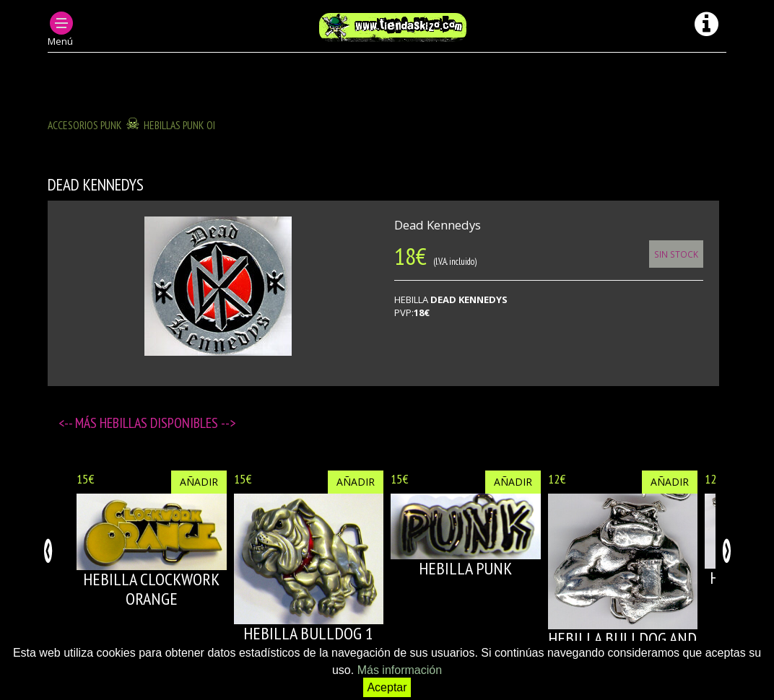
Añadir (199, 482)
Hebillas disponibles (160, 423)
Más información (400, 670)
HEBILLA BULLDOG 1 (308, 633)
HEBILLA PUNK (465, 568)
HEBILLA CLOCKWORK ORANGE (151, 589)
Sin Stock (676, 254)
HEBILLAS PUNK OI (179, 125)
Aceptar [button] (387, 687)
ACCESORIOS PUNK (85, 125)
